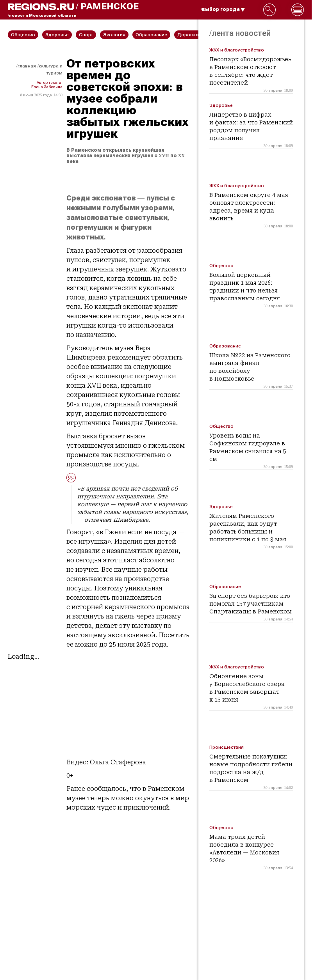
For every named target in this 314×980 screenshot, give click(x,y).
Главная (27, 66)
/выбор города (223, 9)
